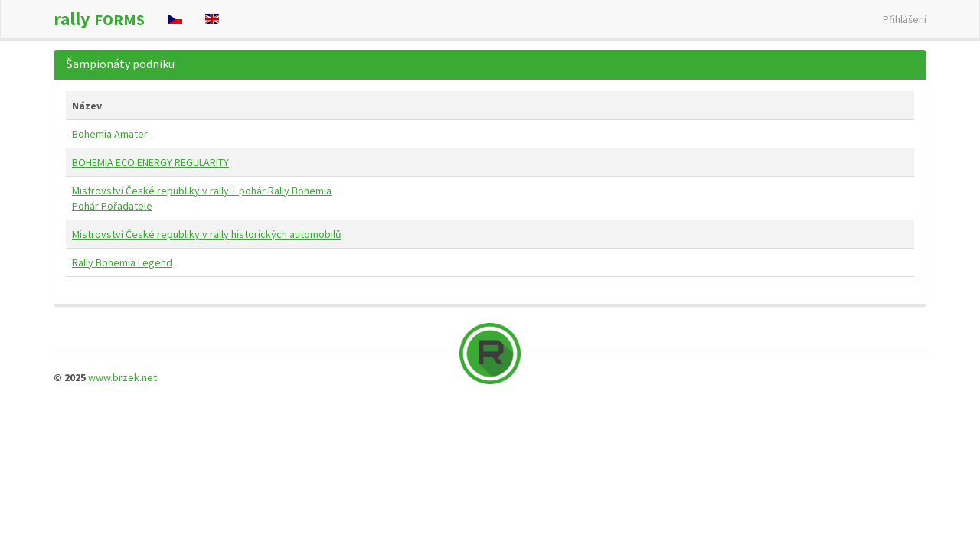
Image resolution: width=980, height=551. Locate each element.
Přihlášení (905, 19)
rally (99, 19)
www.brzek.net (122, 377)
